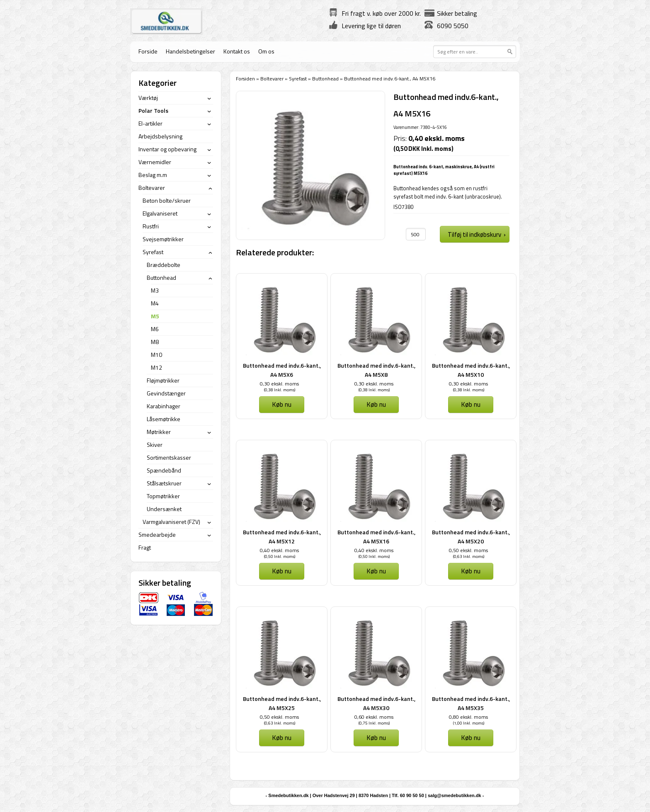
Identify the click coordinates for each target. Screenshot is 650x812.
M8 (155, 342)
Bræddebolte (164, 265)
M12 (156, 367)
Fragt (145, 547)
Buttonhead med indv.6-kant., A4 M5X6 (282, 370)
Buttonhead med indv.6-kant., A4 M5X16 (376, 537)
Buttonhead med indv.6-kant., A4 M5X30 (376, 703)
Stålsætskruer (164, 483)
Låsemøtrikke (164, 419)
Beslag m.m (153, 175)
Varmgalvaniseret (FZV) (171, 522)
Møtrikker (159, 432)
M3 (155, 290)
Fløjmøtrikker (163, 380)
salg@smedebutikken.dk (455, 795)
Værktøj (148, 98)
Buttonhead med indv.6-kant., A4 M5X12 (282, 537)
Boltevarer (272, 79)
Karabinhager (164, 406)
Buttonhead (325, 79)
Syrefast (298, 79)
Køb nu (282, 404)
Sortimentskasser (169, 457)
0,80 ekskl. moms (468, 717)
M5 (155, 316)
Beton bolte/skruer (167, 200)
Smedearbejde (157, 534)
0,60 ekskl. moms (374, 717)
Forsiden (245, 79)
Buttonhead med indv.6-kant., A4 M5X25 (282, 703)
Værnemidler (155, 162)
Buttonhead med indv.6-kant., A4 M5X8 (376, 370)
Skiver (155, 445)
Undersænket (164, 509)
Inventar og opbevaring (167, 149)
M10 (156, 355)
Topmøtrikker (163, 496)
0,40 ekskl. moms (279, 550)
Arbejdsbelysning (160, 136)
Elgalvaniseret (160, 213)
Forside (148, 51)
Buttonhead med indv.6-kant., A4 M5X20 (471, 537)
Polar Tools (153, 110)
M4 (155, 303)
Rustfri (151, 226)
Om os (266, 51)
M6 (155, 329)
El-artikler (150, 123)
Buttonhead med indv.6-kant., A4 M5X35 (471, 703)
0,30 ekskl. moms (279, 384)
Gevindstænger (166, 393)
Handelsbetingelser (190, 51)
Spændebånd (164, 470)
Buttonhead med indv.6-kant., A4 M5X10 (471, 370)
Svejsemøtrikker (163, 239)
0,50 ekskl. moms (468, 550)
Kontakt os (237, 51)
